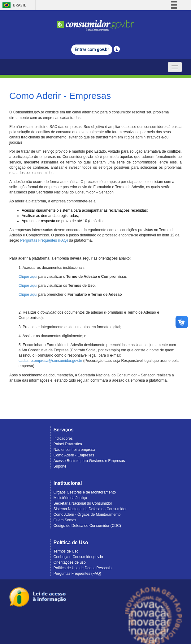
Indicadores (63, 439)
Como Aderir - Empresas (74, 455)
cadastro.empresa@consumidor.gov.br (50, 361)
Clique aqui (28, 277)
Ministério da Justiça (70, 498)
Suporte (60, 466)
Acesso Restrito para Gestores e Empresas (89, 461)
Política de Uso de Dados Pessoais (82, 568)
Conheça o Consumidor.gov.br (78, 557)
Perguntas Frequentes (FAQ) (44, 240)
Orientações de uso (70, 562)
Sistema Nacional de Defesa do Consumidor (90, 509)
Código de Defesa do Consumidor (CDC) (87, 526)
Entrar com (92, 49)
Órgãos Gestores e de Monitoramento (85, 492)
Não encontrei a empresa (74, 450)
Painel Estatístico (68, 444)
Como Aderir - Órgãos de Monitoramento (87, 515)
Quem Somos (65, 520)
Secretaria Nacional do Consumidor (83, 503)
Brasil (13, 5)
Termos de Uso (66, 551)
